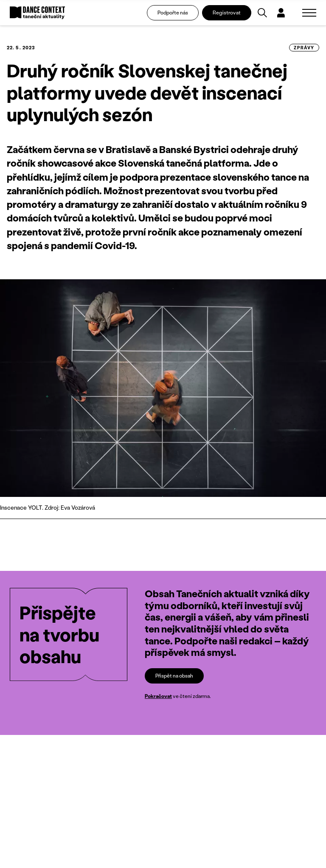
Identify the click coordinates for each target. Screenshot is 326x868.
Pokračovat (158, 696)
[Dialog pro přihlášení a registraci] (281, 13)
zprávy (304, 48)
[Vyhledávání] (262, 13)
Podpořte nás (173, 13)
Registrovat (227, 13)
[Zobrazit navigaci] (309, 13)
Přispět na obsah (174, 676)
